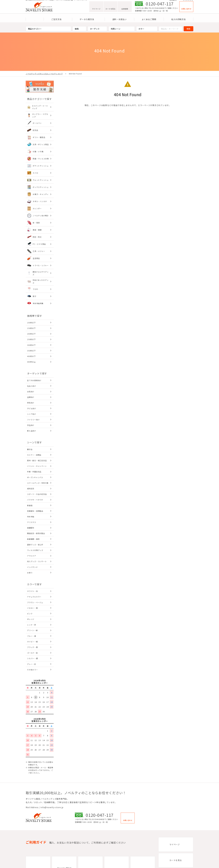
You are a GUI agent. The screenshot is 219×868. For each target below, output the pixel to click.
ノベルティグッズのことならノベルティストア (44, 74)
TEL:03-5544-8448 (156, 11)
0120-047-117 (160, 7)
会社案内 (173, 2)
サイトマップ (188, 2)
